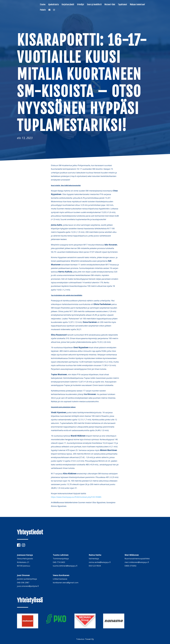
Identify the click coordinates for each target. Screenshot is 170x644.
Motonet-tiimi (110, 5)
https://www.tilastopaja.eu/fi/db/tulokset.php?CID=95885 (76, 497)
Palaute (43, 10)
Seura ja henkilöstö (94, 5)
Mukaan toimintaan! (137, 5)
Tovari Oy (89, 639)
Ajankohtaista (54, 5)
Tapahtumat (122, 5)
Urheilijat (81, 5)
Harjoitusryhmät (68, 5)
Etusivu (43, 5)
